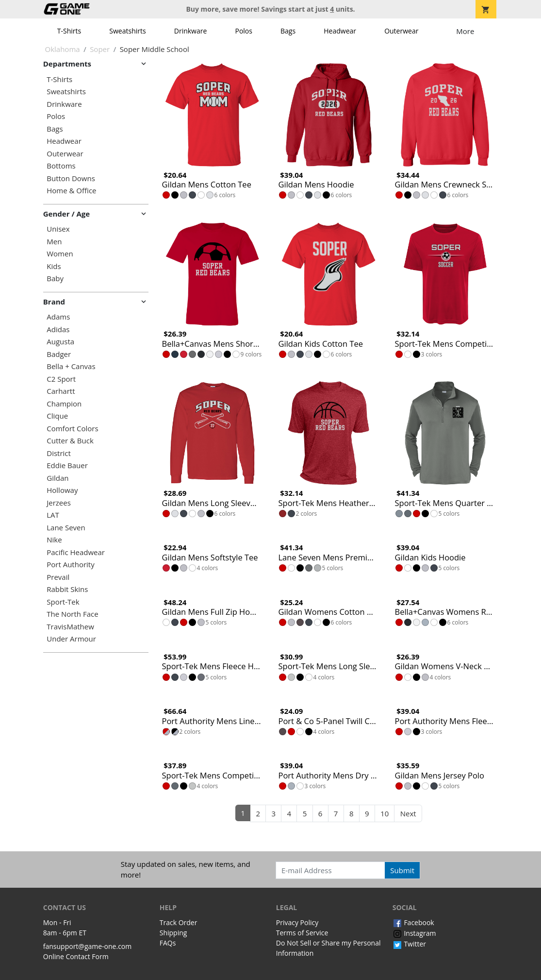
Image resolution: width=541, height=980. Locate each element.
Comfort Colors (72, 429)
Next (408, 813)
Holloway (62, 490)
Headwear (340, 31)
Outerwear (401, 31)
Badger (59, 354)
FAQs (168, 943)
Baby (55, 279)
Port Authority (70, 565)
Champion (64, 404)
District (59, 453)
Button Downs (71, 178)
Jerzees (59, 503)
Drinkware (191, 31)
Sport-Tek (63, 602)
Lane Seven (66, 528)
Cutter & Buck (70, 441)
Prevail (58, 577)
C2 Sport (61, 379)
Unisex (58, 229)
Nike (54, 540)
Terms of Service (302, 933)
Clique (57, 416)
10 (385, 813)
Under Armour (71, 639)
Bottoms (61, 166)
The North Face (72, 614)
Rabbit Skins (67, 589)
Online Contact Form (76, 956)
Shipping (173, 933)
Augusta (60, 342)
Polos (243, 31)
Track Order (179, 922)
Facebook (413, 922)
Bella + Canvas (71, 366)
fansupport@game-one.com (88, 946)
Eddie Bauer (67, 465)
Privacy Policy (297, 922)
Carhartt (61, 391)
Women (60, 254)
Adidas (58, 329)
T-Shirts (69, 31)
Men (54, 242)
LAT (53, 515)
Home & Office (71, 191)
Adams (58, 317)
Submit (402, 870)
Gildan (57, 478)
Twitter (409, 944)
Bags (288, 31)
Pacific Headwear (76, 552)
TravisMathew (70, 627)
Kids (54, 266)
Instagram (414, 933)
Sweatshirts (127, 31)
